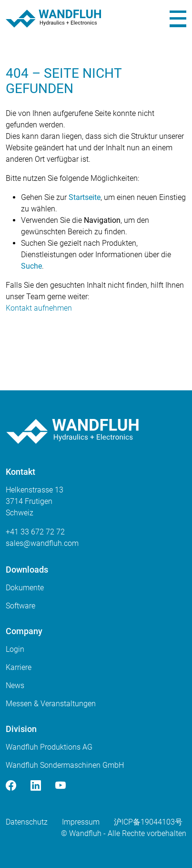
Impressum (81, 822)
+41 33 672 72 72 (35, 532)
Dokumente (25, 588)
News (15, 685)
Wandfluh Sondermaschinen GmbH (65, 765)
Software (20, 606)
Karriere (19, 667)
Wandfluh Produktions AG (49, 747)
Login (15, 649)
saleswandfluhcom (42, 543)
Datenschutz (27, 822)
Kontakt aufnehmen (39, 308)
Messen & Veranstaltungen (51, 704)
